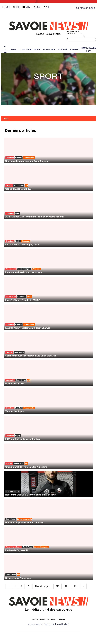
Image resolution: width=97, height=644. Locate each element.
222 (76, 586)
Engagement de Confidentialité (56, 624)
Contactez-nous (86, 8)
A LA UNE (5, 50)
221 (67, 586)
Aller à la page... (43, 586)
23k (38, 7)
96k (18, 7)
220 (57, 586)
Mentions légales (35, 624)
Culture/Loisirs (31, 50)
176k (7, 7)
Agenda (75, 50)
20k (28, 7)
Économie (49, 50)
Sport (14, 50)
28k (47, 7)
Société (63, 50)
